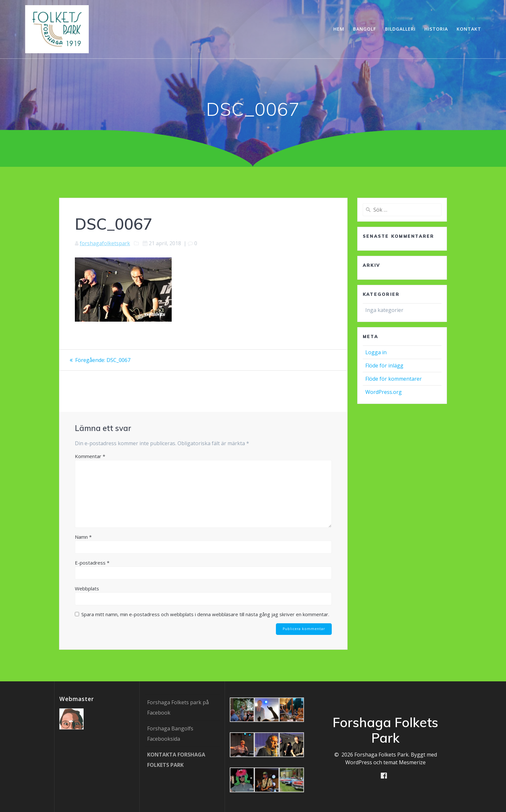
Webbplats (87, 588)
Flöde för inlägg (384, 366)
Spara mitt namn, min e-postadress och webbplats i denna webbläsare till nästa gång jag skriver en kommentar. (205, 614)
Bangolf (364, 29)
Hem (339, 29)
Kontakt (469, 29)
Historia (436, 29)
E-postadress (92, 563)
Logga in (376, 352)
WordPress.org (384, 392)
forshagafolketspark (105, 243)
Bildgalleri (400, 29)
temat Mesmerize (405, 762)
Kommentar (90, 456)
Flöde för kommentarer (394, 379)
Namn (83, 537)
